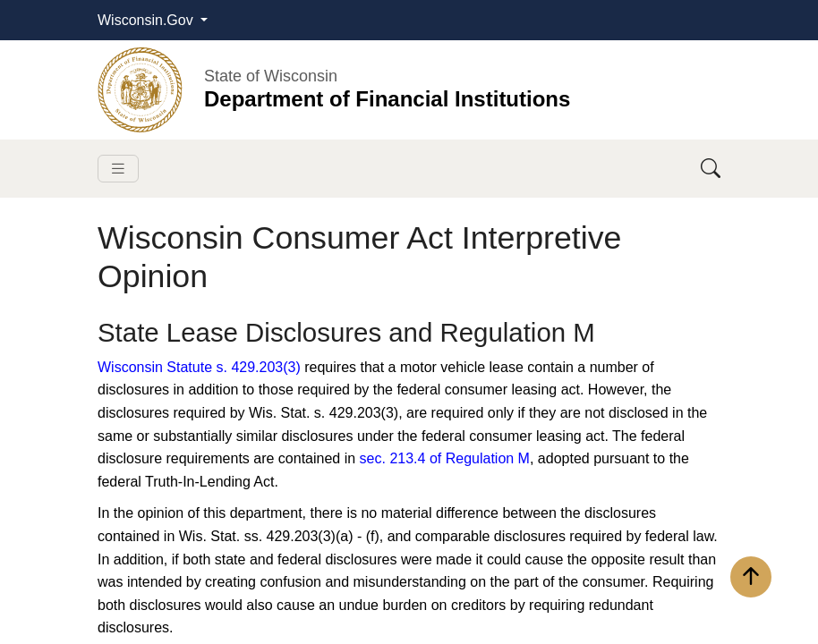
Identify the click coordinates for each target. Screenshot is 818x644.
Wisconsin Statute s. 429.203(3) (199, 367)
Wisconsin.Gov (147, 20)
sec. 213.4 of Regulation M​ (445, 458)
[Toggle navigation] (118, 169)
